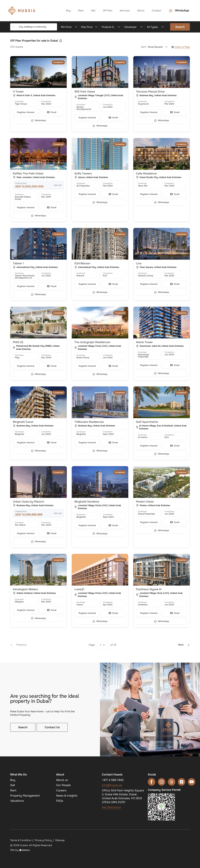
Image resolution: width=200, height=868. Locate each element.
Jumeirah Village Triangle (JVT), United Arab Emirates (100, 97)
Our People (63, 785)
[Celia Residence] (162, 154)
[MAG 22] (38, 323)
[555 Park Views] (100, 72)
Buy (68, 11)
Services (125, 11)
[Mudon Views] (162, 482)
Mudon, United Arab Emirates (155, 505)
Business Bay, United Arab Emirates (158, 95)
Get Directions (111, 807)
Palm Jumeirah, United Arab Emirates (36, 177)
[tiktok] (182, 782)
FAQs (60, 801)
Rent (81, 11)
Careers (61, 790)
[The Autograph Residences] (100, 323)
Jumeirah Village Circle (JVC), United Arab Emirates (99, 347)
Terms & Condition (21, 840)
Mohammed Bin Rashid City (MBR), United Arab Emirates (38, 347)
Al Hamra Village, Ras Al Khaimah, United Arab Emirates (163, 427)
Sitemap (60, 840)
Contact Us (52, 727)
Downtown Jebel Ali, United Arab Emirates (162, 346)
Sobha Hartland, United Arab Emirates (36, 593)
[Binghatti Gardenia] (100, 482)
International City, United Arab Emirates (37, 267)
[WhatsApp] (38, 120)
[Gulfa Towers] (100, 154)
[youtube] (192, 782)
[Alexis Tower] (162, 323)
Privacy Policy (43, 840)
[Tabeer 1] (38, 244)
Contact (157, 11)
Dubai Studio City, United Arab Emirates (160, 177)
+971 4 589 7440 (113, 780)
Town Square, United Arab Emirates (158, 267)
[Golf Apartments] (162, 402)
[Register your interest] (25, 112)
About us (62, 780)
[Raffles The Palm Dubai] (38, 154)
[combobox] (37, 27)
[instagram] (162, 782)
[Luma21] (100, 570)
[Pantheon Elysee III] (162, 570)
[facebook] (152, 782)
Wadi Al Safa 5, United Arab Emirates (36, 95)
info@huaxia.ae (112, 785)
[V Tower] (38, 72)
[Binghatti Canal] (38, 402)
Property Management (25, 796)
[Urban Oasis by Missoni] (38, 482)
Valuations (17, 801)
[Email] (52, 112)
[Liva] (162, 244)
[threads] (172, 782)
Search (180, 27)
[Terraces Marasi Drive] (162, 72)
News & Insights (67, 796)
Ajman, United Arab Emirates (93, 177)
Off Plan (107, 11)
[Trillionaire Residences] (100, 402)
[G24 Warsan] (100, 244)
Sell (93, 11)
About (141, 11)
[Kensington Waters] (38, 570)
